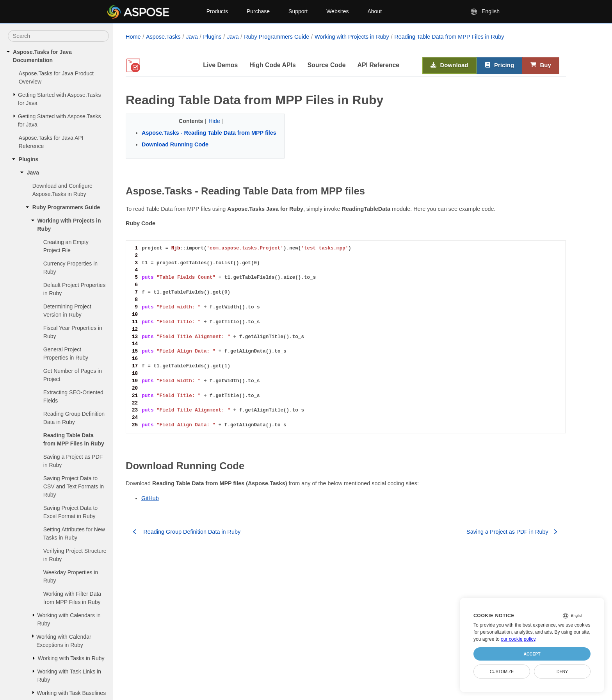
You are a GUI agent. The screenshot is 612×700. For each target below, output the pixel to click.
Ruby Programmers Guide (66, 207)
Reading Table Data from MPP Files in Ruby (74, 439)
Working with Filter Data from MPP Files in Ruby (72, 598)
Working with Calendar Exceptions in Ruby (64, 641)
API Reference (379, 65)
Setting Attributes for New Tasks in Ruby (74, 533)
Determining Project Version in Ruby (67, 311)
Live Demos (220, 65)
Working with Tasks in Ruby (71, 658)
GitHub (150, 498)
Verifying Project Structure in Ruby (75, 555)
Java (33, 173)
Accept (532, 654)
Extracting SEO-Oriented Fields (73, 396)
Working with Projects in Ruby (69, 225)
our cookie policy (518, 639)
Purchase (258, 11)
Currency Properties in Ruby (70, 268)
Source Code (327, 65)
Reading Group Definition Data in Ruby (74, 418)
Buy (541, 65)
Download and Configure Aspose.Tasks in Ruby (62, 190)
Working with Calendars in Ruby (69, 619)
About (374, 11)
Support (298, 11)
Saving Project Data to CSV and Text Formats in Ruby (74, 486)
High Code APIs (272, 65)
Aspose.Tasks (163, 37)
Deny (562, 672)
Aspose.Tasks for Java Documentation (42, 56)
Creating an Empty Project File (66, 246)
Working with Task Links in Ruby (69, 676)
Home (133, 37)
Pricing (500, 65)
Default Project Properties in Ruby (75, 289)
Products (217, 11)
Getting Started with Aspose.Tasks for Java (59, 99)
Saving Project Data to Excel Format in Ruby (70, 512)
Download (449, 65)
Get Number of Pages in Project (73, 375)
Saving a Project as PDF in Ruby (73, 461)
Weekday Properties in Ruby (71, 576)
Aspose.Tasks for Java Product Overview (56, 77)
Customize (502, 672)
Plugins (29, 159)
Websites (337, 11)
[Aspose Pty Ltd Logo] (150, 12)
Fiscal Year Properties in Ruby (73, 332)
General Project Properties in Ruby (66, 354)
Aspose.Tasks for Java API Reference (51, 142)
